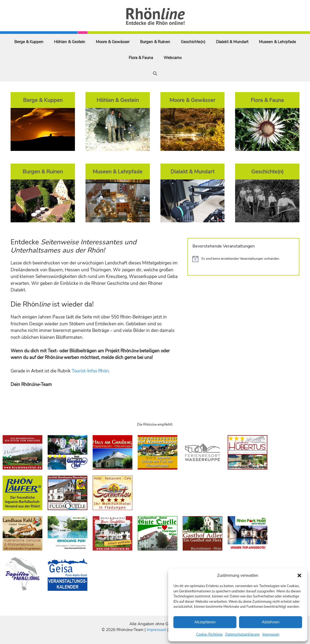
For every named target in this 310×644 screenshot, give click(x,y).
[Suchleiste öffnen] (155, 74)
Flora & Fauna (141, 58)
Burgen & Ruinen (155, 42)
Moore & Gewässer (113, 42)
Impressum (271, 634)
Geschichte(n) (193, 42)
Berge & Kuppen (29, 42)
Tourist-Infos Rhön (90, 371)
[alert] (243, 259)
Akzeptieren (205, 622)
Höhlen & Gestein (70, 42)
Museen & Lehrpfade (277, 42)
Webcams (173, 58)
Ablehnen (271, 622)
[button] (299, 575)
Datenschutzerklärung (242, 634)
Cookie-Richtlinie (209, 634)
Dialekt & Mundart (232, 42)
